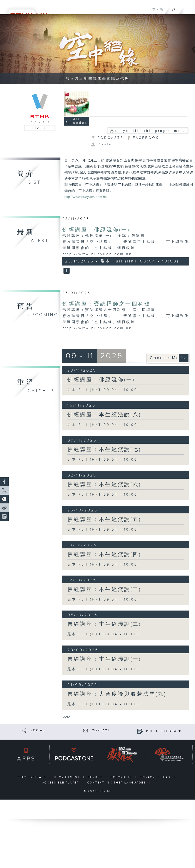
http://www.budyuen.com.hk (86, 197)
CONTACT (101, 730)
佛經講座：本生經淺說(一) (104, 659)
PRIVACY (148, 777)
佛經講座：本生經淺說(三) (104, 589)
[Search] (173, 8)
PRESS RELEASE (32, 777)
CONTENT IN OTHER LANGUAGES (117, 783)
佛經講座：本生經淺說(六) (104, 485)
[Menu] (189, 8)
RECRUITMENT (68, 777)
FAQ (167, 777)
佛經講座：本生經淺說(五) (104, 519)
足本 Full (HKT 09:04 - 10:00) (103, 390)
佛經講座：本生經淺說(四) (104, 554)
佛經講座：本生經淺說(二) (104, 624)
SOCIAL (38, 730)
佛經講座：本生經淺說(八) (104, 415)
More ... (68, 717)
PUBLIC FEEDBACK (164, 731)
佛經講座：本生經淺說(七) (104, 450)
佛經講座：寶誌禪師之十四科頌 (107, 304)
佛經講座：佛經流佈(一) (96, 230)
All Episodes (77, 121)
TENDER (96, 777)
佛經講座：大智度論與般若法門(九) (117, 694)
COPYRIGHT (122, 777)
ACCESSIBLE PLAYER (61, 783)
